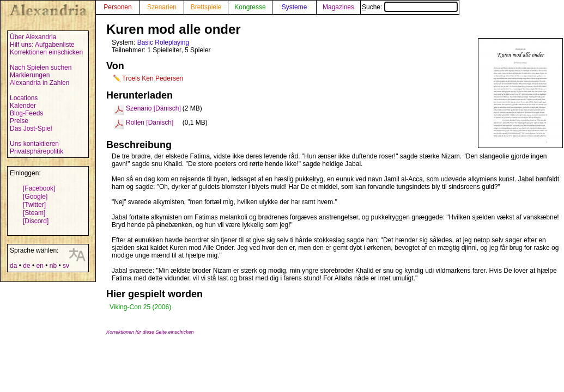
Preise (19, 121)
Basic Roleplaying (163, 42)
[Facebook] (39, 188)
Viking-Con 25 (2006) (140, 307)
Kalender (23, 106)
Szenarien (162, 7)
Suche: (410, 7)
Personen (117, 7)
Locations (24, 98)
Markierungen (30, 75)
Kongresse (250, 7)
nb (53, 266)
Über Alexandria (33, 37)
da (13, 266)
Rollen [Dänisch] (150, 122)
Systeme (295, 7)
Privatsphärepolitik (37, 151)
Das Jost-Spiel (31, 128)
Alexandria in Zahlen (40, 83)
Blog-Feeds (26, 113)
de (26, 266)
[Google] (35, 197)
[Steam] (34, 213)
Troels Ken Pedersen (153, 78)
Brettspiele (206, 7)
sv (66, 266)
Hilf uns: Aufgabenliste (42, 45)
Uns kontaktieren (34, 144)
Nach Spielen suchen (41, 68)
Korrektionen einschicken (46, 52)
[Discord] (36, 221)
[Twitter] (34, 205)
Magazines (338, 7)
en (40, 266)
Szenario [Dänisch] (153, 108)
